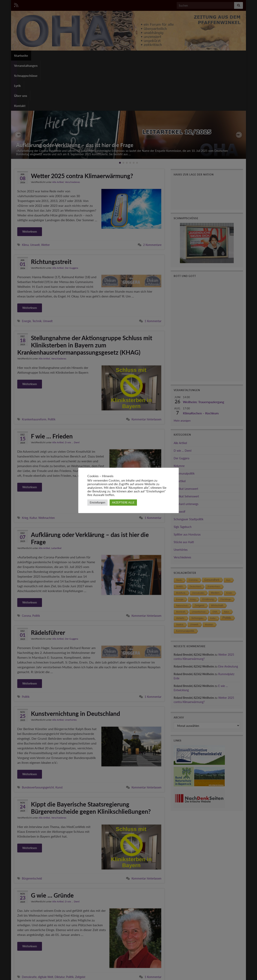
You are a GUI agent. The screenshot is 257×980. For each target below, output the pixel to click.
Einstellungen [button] (97, 502)
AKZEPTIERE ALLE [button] (123, 502)
